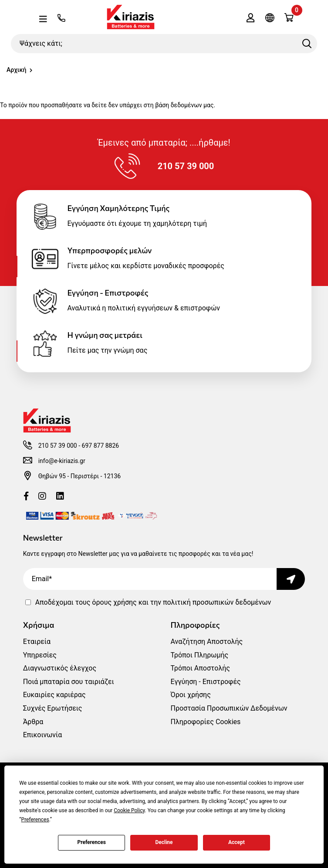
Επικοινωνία (43, 735)
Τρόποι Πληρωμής (200, 655)
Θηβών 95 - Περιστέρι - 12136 (80, 476)
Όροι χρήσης (191, 695)
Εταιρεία (37, 642)
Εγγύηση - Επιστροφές (206, 682)
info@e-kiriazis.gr (62, 461)
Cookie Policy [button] (129, 810)
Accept (237, 842)
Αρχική (16, 70)
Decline (164, 842)
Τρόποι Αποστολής (200, 668)
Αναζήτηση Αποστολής (207, 642)
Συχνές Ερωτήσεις (53, 708)
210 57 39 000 (58, 446)
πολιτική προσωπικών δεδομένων (217, 602)
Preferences (91, 842)
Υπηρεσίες (40, 655)
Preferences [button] (35, 820)
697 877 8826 (101, 446)
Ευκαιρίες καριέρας (54, 695)
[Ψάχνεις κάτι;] (164, 44)
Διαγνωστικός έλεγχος (60, 668)
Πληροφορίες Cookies (206, 722)
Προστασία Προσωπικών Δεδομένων (229, 708)
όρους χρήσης (114, 602)
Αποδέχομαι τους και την (153, 602)
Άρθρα (33, 722)
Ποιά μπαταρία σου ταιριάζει (69, 682)
